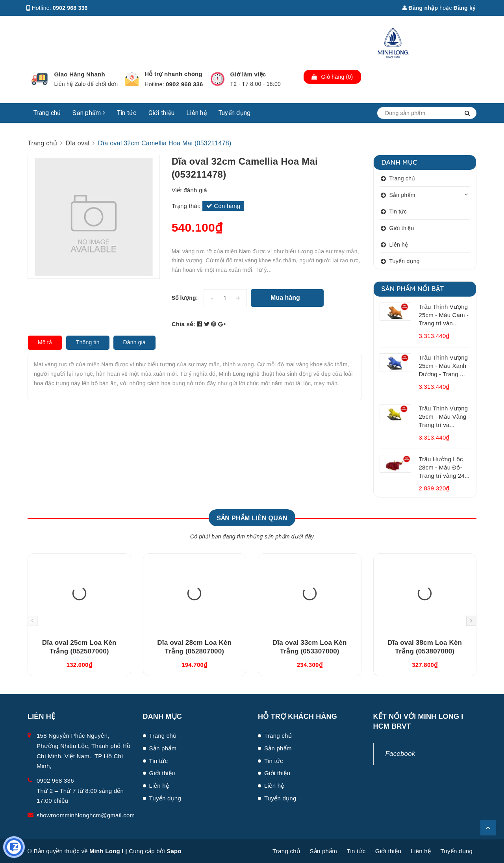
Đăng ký (465, 8)
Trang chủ (47, 113)
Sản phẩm (89, 113)
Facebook (400, 754)
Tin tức (127, 113)
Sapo (174, 851)
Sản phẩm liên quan (252, 518)
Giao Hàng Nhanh (80, 74)
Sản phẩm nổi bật (413, 289)
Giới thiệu (162, 113)
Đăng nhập (420, 8)
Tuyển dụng (235, 113)
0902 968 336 (70, 8)
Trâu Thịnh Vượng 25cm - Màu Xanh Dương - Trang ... (444, 366)
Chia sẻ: (183, 324)
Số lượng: (185, 298)
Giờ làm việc (248, 74)
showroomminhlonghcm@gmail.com (86, 815)
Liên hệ (196, 113)
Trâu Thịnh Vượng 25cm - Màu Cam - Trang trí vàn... (444, 315)
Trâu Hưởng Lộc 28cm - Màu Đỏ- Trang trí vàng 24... (444, 467)
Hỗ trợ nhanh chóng (173, 74)
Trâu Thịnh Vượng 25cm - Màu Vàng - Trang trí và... (445, 417)
